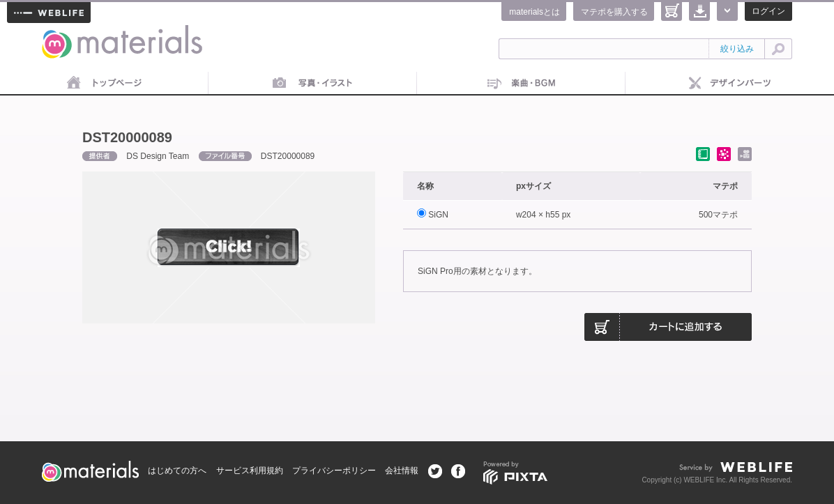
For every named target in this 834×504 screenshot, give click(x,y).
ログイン (768, 11)
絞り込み (737, 49)
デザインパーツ (730, 84)
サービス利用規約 (250, 471)
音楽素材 (521, 84)
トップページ (104, 84)
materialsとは (534, 12)
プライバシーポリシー (334, 471)
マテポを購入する (614, 12)
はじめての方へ (177, 471)
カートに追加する (668, 327)
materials (57, 33)
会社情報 (402, 471)
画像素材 (313, 84)
